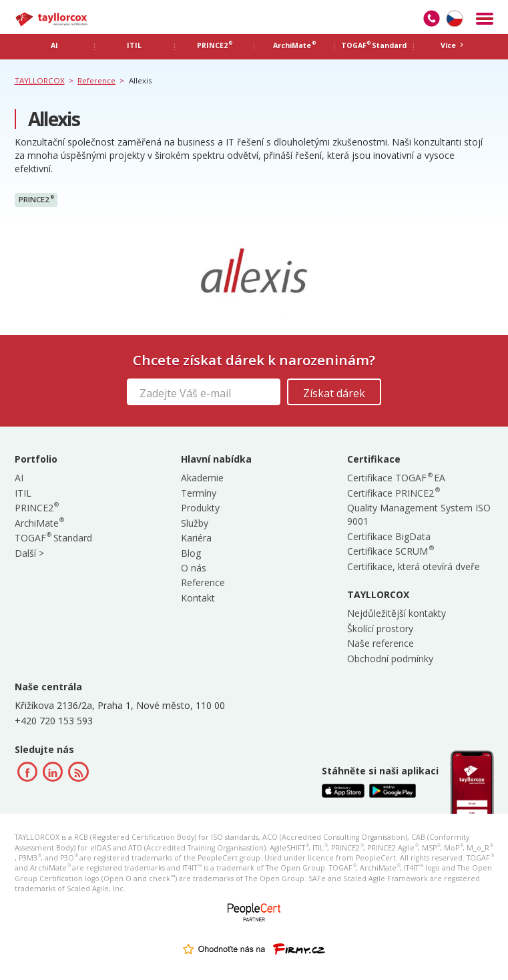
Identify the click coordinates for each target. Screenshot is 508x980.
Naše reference (380, 643)
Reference (203, 582)
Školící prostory (380, 629)
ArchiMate (39, 523)
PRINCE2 (36, 200)
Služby (195, 523)
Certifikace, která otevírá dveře (414, 566)
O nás (194, 568)
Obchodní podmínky (390, 659)
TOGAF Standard (53, 538)
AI (19, 478)
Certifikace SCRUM (390, 551)
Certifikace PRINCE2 (393, 493)
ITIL (23, 493)
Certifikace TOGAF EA (396, 478)
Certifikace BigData (389, 536)
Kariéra (196, 538)
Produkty (200, 508)
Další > (29, 553)
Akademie (202, 478)
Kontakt (198, 598)
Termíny (199, 493)
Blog (191, 553)
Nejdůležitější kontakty (397, 613)
